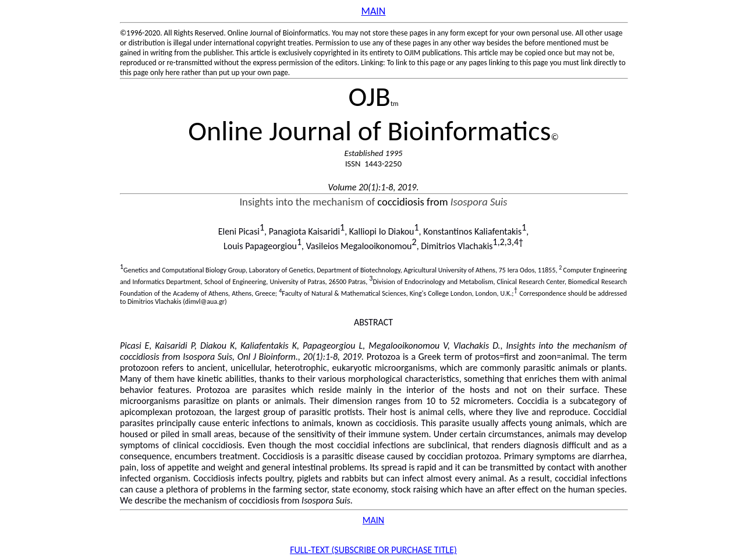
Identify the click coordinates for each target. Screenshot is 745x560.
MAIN (373, 520)
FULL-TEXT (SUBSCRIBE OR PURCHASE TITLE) (373, 550)
